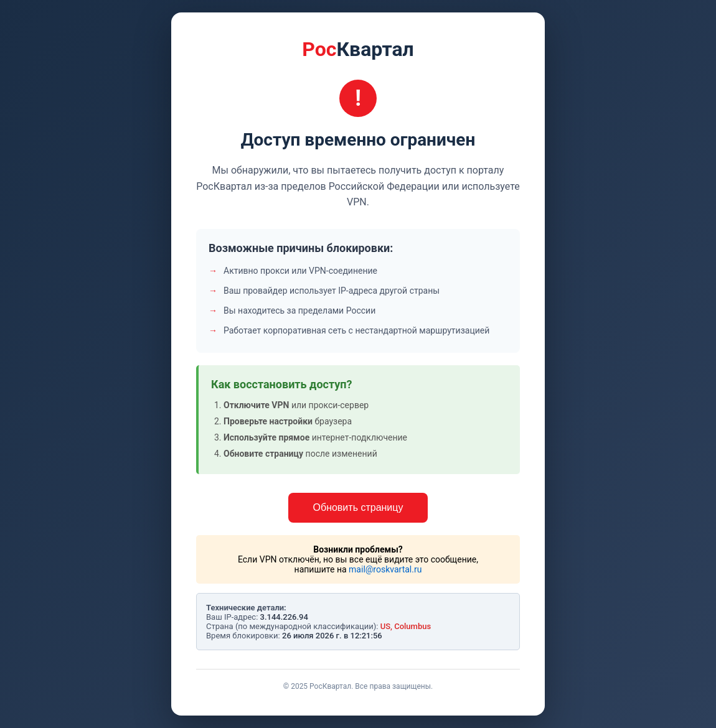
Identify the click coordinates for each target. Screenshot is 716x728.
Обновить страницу (358, 507)
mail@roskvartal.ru (385, 569)
